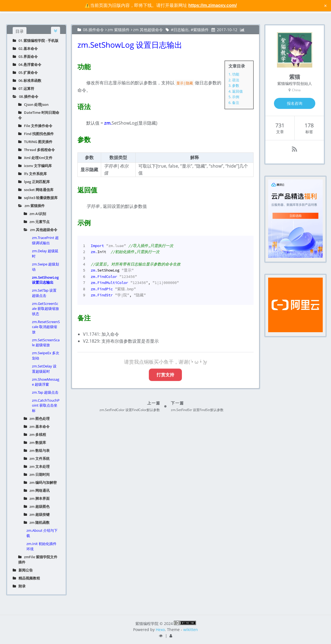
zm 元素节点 (37, 222)
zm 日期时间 (37, 474)
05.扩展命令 (25, 73)
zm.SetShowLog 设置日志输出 (45, 280)
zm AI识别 (35, 214)
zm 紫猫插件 (31, 206)
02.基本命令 (25, 49)
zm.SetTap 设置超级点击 (44, 293)
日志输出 (181, 30)
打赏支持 (165, 375)
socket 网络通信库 (36, 190)
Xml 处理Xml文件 (35, 158)
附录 (19, 586)
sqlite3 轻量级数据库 (38, 198)
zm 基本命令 (37, 426)
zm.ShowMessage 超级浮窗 (46, 382)
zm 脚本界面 (37, 498)
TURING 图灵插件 (35, 142)
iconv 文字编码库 (35, 166)
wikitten (191, 630)
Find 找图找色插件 (36, 134)
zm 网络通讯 (37, 490)
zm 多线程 (35, 434)
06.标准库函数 (27, 80)
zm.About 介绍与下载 (42, 533)
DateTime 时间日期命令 (39, 115)
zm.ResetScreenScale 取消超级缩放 (46, 327)
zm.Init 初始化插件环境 (41, 546)
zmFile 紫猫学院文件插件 (38, 560)
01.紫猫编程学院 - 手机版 (36, 41)
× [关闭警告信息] (325, 6)
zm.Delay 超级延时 (45, 253)
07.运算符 (23, 88)
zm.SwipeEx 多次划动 (46, 355)
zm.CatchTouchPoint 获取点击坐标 (46, 405)
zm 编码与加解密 (40, 482)
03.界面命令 (25, 57)
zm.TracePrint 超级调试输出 (45, 240)
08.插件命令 (25, 96)
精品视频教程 (26, 578)
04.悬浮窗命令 (27, 65)
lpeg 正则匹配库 (34, 182)
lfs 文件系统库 (33, 174)
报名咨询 (295, 103)
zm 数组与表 (37, 450)
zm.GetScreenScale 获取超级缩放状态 (45, 309)
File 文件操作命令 (35, 126)
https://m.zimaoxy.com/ (212, 5)
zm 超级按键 (37, 514)
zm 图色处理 (37, 418)
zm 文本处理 (37, 466)
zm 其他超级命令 (41, 230)
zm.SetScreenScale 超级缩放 (46, 342)
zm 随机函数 (37, 522)
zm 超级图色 (37, 506)
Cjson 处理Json (33, 104)
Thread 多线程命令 (37, 150)
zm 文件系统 (37, 458)
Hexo (160, 630)
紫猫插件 (201, 30)
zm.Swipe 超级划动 (45, 267)
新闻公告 (23, 570)
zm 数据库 (35, 442)
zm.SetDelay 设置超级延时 (44, 369)
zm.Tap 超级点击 (45, 392)
